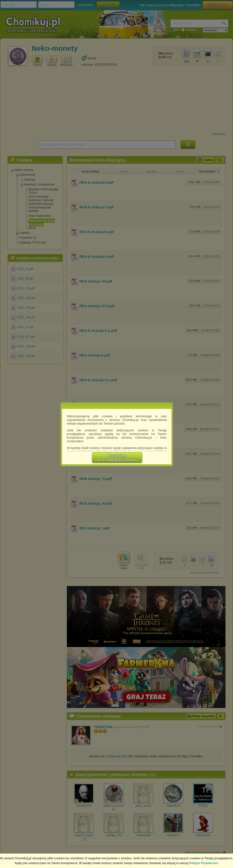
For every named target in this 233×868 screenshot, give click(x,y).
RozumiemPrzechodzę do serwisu (117, 458)
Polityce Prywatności (204, 863)
